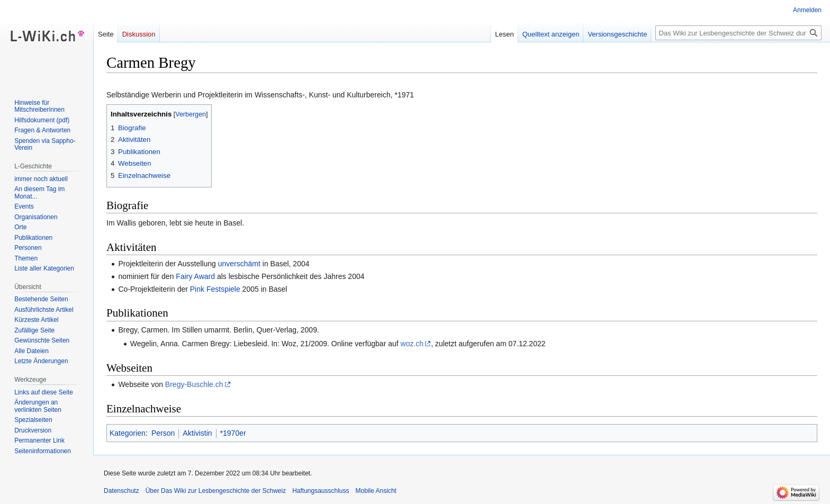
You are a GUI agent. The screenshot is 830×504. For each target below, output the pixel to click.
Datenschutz (121, 491)
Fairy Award (195, 276)
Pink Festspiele (215, 289)
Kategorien (128, 433)
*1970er (233, 433)
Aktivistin (197, 433)
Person (163, 433)
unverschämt (239, 264)
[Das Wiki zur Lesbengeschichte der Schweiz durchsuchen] (738, 33)
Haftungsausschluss (321, 491)
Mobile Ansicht (376, 491)
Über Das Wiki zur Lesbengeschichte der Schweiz (216, 491)
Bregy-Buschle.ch (194, 384)
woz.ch (412, 344)
